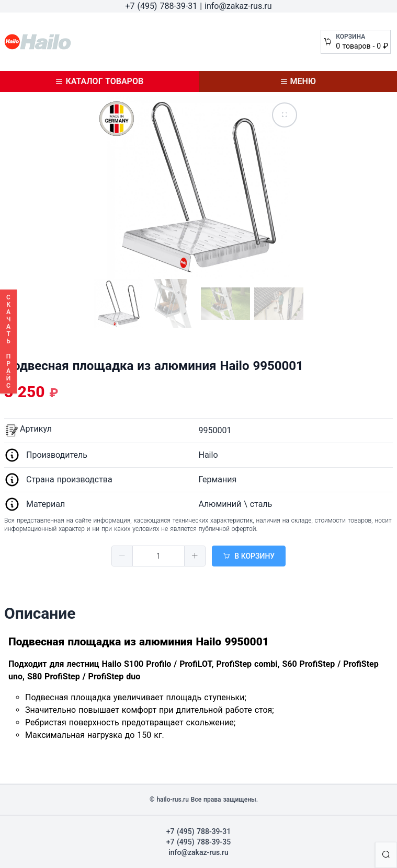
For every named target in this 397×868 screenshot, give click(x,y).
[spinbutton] (158, 556)
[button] (122, 556)
